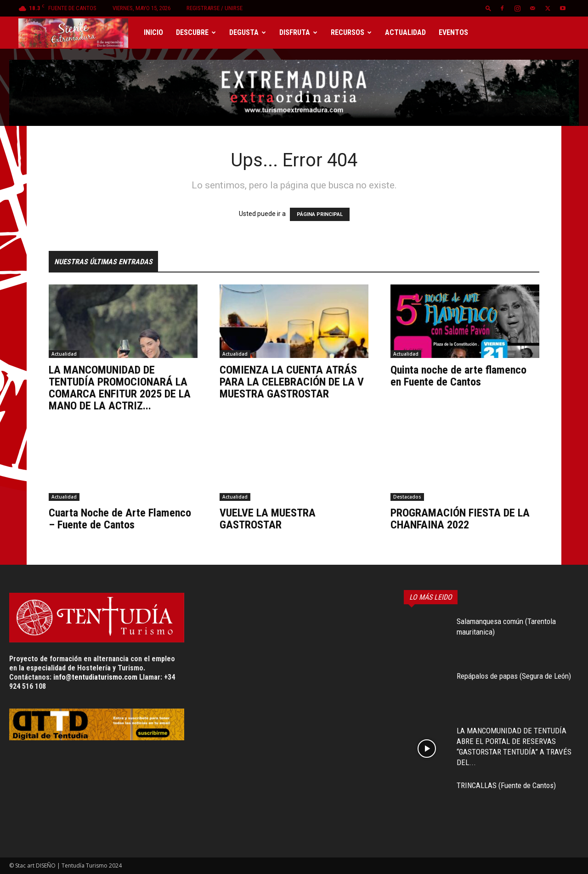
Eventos (453, 32)
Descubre (196, 32)
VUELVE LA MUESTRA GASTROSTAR (268, 519)
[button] (488, 8)
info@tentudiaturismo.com (95, 677)
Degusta (248, 32)
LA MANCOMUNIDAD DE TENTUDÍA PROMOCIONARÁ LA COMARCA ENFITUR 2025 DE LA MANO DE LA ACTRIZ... (120, 388)
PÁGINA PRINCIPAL (320, 214)
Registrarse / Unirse (215, 8)
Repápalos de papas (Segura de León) (514, 676)
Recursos (351, 32)
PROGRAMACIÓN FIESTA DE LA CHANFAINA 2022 (460, 519)
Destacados (407, 497)
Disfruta (298, 32)
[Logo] (78, 33)
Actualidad (405, 32)
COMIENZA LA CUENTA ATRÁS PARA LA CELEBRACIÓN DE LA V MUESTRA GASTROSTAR (292, 382)
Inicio (153, 32)
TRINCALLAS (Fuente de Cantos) (506, 785)
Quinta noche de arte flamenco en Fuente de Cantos (458, 376)
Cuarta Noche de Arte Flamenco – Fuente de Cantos (120, 519)
